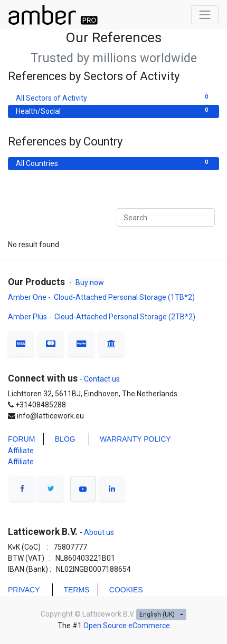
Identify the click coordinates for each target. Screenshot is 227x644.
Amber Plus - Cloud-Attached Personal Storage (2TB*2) (102, 317)
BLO (62, 439)
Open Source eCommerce (127, 626)
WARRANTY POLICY (135, 439)
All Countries (113, 163)
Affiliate (21, 451)
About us (98, 532)
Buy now (90, 282)
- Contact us (100, 379)
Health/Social (113, 111)
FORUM (21, 439)
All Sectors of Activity (113, 97)
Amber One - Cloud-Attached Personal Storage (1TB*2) (102, 297)
